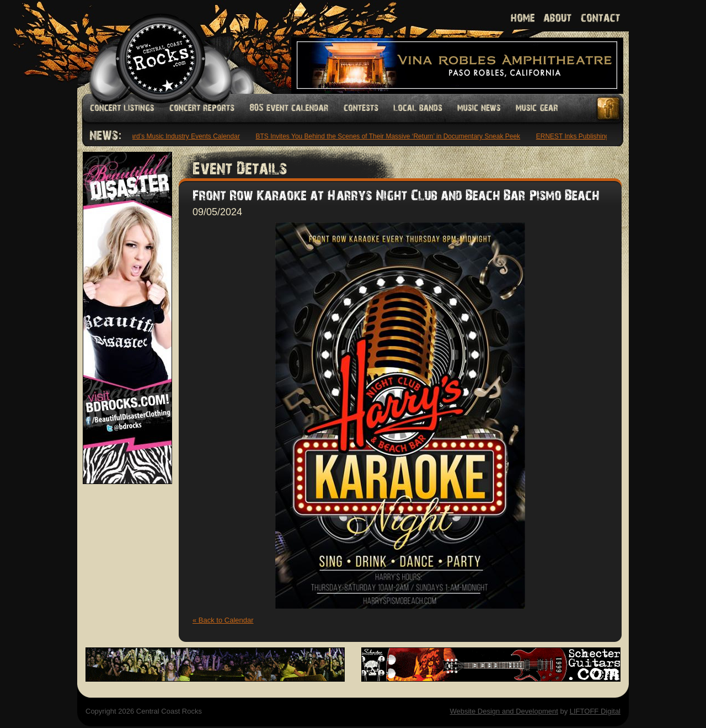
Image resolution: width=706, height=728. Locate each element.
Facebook (609, 108)
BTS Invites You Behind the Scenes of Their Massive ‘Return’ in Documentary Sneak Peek (391, 136)
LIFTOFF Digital (595, 711)
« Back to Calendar (223, 620)
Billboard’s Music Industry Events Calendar (179, 136)
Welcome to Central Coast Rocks (148, 47)
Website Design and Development (504, 711)
